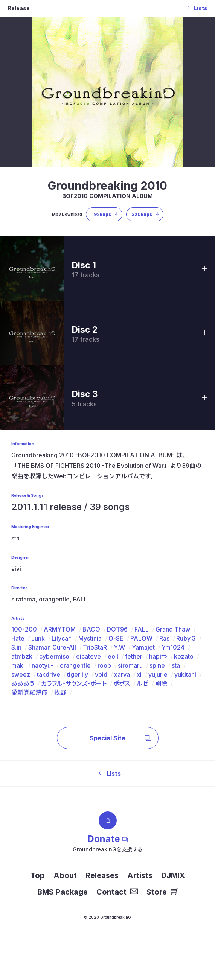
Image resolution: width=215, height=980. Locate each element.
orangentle (75, 665)
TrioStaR (95, 647)
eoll (113, 656)
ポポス (122, 683)
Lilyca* (62, 638)
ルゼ (143, 683)
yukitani (185, 674)
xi (139, 674)
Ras (164, 638)
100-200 (24, 629)
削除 (161, 683)
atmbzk (22, 656)
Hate (18, 638)
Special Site (120, 738)
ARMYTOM (60, 629)
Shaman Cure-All (52, 647)
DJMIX (173, 875)
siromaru (130, 665)
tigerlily (78, 674)
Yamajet (143, 647)
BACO (91, 629)
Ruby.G (186, 638)
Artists (140, 875)
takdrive (49, 674)
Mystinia (90, 638)
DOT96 (117, 629)
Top (38, 875)
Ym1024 (173, 647)
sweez (21, 674)
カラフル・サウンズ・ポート (74, 683)
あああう (23, 683)
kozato (184, 656)
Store (162, 892)
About (65, 875)
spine (157, 665)
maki (18, 665)
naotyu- (42, 665)
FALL (142, 629)
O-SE (116, 638)
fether (134, 656)
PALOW (141, 638)
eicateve (88, 656)
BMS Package (63, 892)
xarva (122, 674)
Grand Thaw (173, 629)
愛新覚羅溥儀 (29, 692)
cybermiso (54, 656)
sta (176, 665)
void (101, 674)
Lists (108, 773)
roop (104, 665)
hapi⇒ (158, 656)
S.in (16, 647)
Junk (38, 638)
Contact (117, 892)
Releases (102, 875)
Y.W (119, 647)
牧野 (60, 692)
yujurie (158, 674)
